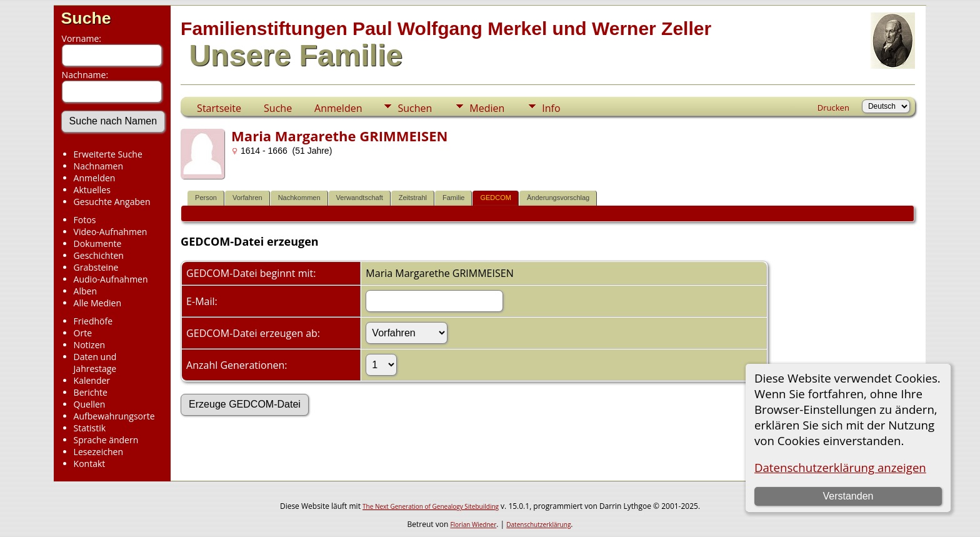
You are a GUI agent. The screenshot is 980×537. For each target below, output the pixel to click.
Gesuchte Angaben (112, 202)
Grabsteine (96, 267)
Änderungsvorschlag (558, 198)
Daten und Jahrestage (95, 363)
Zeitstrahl (413, 198)
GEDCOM (496, 198)
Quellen (90, 404)
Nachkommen (299, 198)
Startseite (219, 108)
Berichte (91, 392)
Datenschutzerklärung (538, 524)
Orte (83, 333)
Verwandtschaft (360, 198)
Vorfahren (247, 198)
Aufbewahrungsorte (114, 416)
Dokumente (98, 243)
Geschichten (99, 255)
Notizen (90, 345)
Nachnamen (98, 166)
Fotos (85, 220)
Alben (85, 291)
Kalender (92, 380)
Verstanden (848, 496)
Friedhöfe (93, 321)
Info (551, 108)
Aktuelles (92, 190)
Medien (487, 108)
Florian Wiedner (473, 524)
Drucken (833, 108)
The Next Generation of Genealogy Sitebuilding (431, 506)
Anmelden (95, 178)
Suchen (415, 108)
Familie (453, 198)
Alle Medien (97, 303)
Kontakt (90, 464)
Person (206, 198)
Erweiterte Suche (108, 154)
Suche (86, 18)
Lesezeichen (98, 452)
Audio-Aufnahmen (111, 279)
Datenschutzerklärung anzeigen (840, 467)
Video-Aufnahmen (111, 232)
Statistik (90, 428)
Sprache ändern (106, 440)
